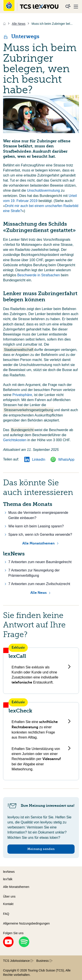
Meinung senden (41, 849)
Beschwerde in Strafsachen (39, 275)
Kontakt (8, 904)
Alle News (38, 593)
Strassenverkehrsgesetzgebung (29, 410)
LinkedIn (35, 460)
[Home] (4, 24)
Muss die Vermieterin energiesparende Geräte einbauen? (38, 515)
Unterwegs (21, 36)
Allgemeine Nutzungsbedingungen (26, 923)
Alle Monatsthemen (38, 543)
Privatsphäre (22, 395)
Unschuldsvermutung (44, 190)
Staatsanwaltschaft (19, 350)
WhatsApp (62, 460)
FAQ (6, 914)
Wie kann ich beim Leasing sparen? (36, 526)
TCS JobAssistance (18, 961)
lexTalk (8, 879)
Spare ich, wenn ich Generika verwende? (40, 535)
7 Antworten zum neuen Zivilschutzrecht (39, 584)
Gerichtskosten (15, 440)
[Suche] (68, 7)
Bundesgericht (22, 430)
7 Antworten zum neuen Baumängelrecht (40, 562)
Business (44, 961)
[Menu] (76, 7)
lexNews (9, 872)
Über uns (9, 896)
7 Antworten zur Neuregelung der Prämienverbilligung (34, 573)
